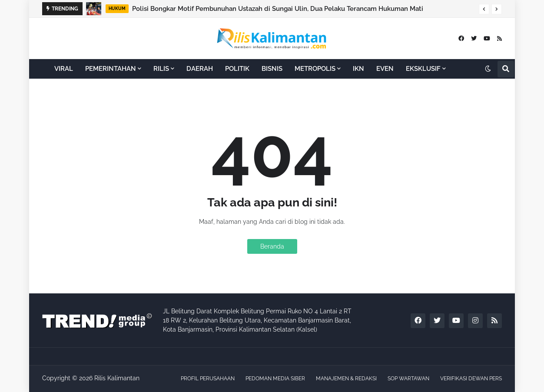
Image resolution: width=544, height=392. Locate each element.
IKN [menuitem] (358, 69)
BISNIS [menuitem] (272, 69)
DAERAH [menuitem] (200, 69)
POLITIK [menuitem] (237, 69)
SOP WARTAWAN (408, 379)
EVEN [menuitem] (385, 69)
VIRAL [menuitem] (64, 69)
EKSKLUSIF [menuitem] (423, 69)
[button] (484, 9)
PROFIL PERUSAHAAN (208, 379)
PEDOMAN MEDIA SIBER (275, 379)
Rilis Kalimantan (117, 378)
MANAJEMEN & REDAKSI (346, 379)
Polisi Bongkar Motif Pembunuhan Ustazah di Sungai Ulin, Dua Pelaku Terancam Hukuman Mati (278, 9)
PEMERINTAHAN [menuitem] (111, 69)
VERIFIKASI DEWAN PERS (471, 379)
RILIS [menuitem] (161, 69)
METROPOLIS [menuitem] (315, 69)
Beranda (272, 246)
